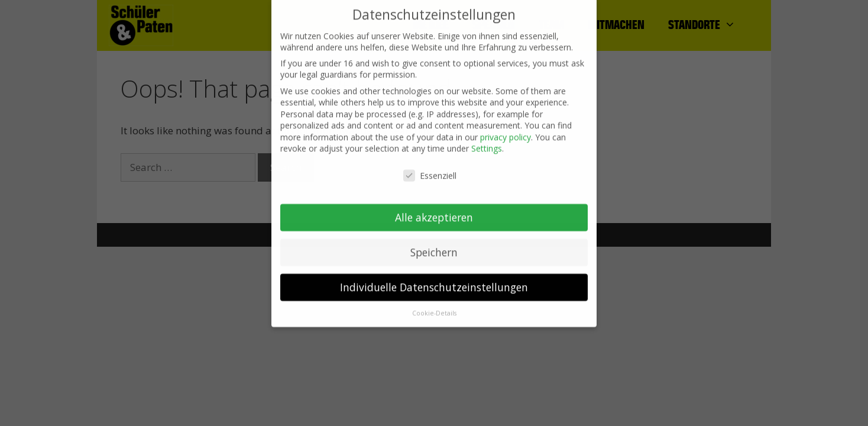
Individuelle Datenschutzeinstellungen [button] (434, 280)
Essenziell (430, 170)
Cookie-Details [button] (434, 306)
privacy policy (506, 130)
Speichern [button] (434, 246)
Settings (487, 142)
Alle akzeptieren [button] (434, 211)
